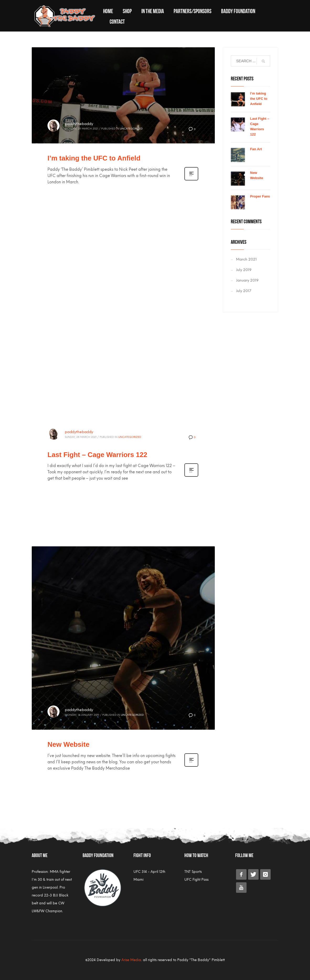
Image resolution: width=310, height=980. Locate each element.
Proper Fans (260, 196)
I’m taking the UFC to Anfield (94, 158)
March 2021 (246, 259)
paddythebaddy (79, 124)
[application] (123, 368)
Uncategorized (131, 129)
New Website (68, 744)
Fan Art (256, 149)
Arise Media (131, 960)
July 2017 (244, 291)
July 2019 (244, 270)
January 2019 (247, 280)
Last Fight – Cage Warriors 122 (97, 455)
